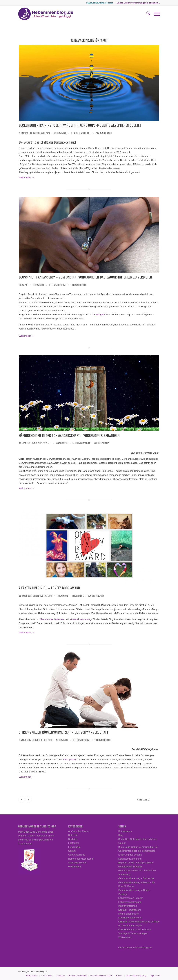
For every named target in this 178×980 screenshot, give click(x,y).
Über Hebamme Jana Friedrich (135, 929)
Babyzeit (77, 133)
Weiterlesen (27, 177)
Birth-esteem (125, 831)
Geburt (72, 851)
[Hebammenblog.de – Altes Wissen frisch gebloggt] (46, 14)
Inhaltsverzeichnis (128, 906)
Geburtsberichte (77, 855)
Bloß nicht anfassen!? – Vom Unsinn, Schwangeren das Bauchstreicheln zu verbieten (86, 277)
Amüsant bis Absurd (79, 831)
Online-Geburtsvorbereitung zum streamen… (138, 3)
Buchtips (73, 839)
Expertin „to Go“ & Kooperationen (136, 863)
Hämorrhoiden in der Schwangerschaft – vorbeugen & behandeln (69, 435)
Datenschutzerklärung (130, 859)
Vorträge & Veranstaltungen (133, 933)
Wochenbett (86, 133)
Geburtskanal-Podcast (130, 867)
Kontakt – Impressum (130, 910)
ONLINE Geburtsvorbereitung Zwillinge (139, 922)
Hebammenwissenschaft (81, 859)
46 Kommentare (62, 740)
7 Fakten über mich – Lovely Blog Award (49, 588)
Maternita (59, 619)
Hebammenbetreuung (130, 902)
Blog (121, 835)
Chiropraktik (70, 760)
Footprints (79, 596)
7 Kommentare (62, 596)
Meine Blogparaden (129, 914)
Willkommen (125, 937)
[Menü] (155, 14)
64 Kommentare (62, 443)
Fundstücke (74, 847)
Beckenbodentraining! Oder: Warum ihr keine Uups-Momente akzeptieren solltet (80, 125)
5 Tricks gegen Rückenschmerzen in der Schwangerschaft (64, 732)
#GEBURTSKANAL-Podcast (100, 3)
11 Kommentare (39, 285)
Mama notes (46, 619)
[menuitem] (100, 3)
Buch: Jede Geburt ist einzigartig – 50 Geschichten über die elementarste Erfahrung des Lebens (138, 851)
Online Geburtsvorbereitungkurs (135, 947)
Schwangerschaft (59, 285)
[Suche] (146, 14)
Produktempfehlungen (130, 925)
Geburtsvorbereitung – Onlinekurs (136, 878)
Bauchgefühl (100, 315)
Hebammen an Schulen (131, 898)
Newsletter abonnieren (130, 918)
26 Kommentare (60, 133)
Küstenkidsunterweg (80, 619)
